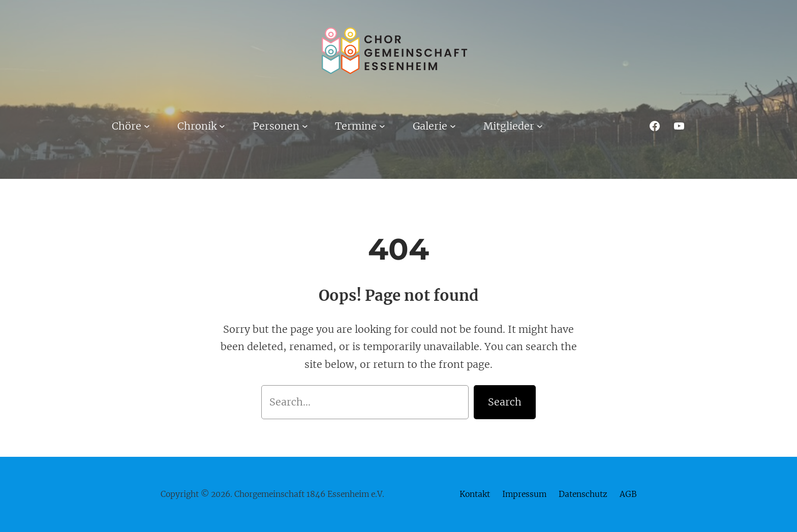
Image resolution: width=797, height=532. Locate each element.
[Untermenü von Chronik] (222, 126)
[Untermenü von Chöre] (147, 126)
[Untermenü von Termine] (382, 126)
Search (505, 402)
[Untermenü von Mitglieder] (540, 126)
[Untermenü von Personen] (305, 126)
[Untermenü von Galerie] (453, 126)
